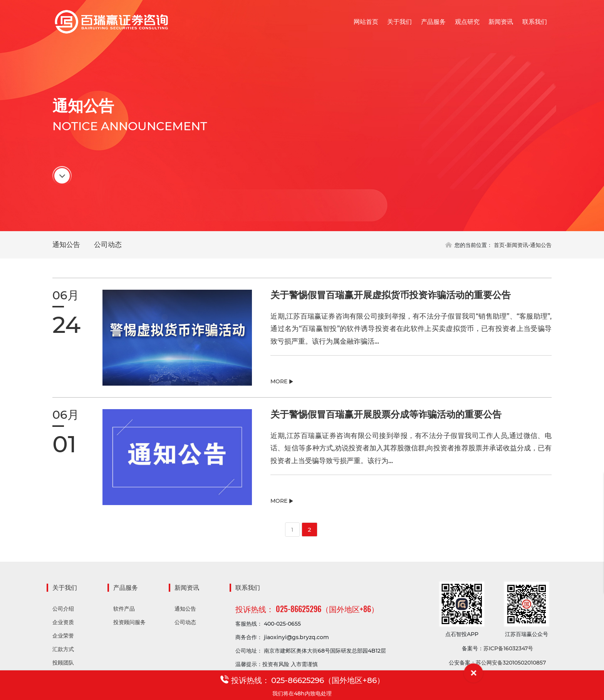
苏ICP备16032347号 (508, 649)
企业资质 (63, 623)
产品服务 (433, 22)
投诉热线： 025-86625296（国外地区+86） (307, 609)
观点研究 (467, 22)
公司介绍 (63, 609)
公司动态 (108, 245)
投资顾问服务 (129, 623)
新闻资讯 (501, 22)
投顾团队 (63, 663)
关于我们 (399, 22)
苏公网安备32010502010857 (511, 663)
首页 (499, 245)
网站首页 (366, 22)
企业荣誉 (63, 636)
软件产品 (124, 609)
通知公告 (66, 245)
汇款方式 (63, 650)
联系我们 (535, 22)
